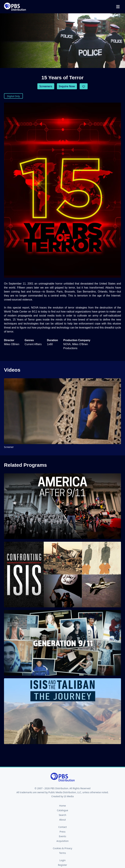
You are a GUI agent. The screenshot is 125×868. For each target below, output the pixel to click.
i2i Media (69, 796)
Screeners (46, 86)
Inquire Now (67, 86)
